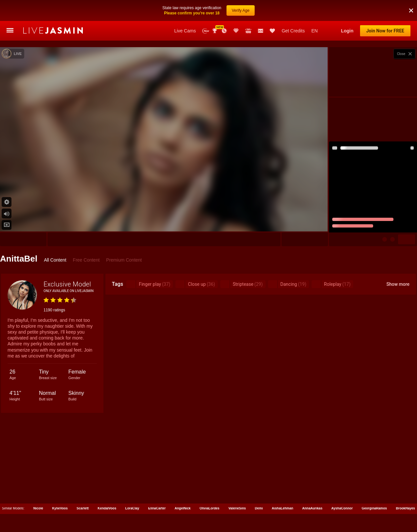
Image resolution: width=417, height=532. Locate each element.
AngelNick (183, 508)
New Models (206, 31)
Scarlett (83, 508)
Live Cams (185, 31)
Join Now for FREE (385, 31)
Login (347, 31)
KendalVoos (107, 508)
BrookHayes (406, 508)
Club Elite (236, 31)
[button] (411, 10)
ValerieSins (237, 508)
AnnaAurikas (312, 508)
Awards (215, 31)
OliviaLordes (210, 508)
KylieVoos (60, 508)
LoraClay (132, 508)
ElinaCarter (157, 508)
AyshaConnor (342, 508)
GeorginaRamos (374, 508)
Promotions (224, 31)
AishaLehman (282, 508)
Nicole (38, 508)
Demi (259, 508)
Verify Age (241, 10)
